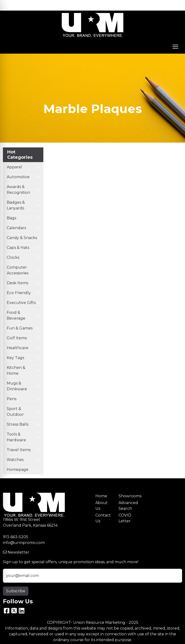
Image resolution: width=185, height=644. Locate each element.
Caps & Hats (18, 248)
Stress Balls (18, 424)
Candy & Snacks (22, 238)
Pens (12, 399)
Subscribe (16, 591)
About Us (102, 506)
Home (101, 496)
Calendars (16, 228)
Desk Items (17, 283)
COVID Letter (125, 518)
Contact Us (103, 518)
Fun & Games (20, 328)
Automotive (18, 177)
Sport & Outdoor (15, 412)
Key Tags (15, 358)
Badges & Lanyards (16, 205)
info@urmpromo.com (24, 543)
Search (138, 5)
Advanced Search (127, 506)
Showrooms (127, 496)
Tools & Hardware (16, 437)
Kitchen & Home (16, 370)
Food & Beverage (16, 315)
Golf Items (17, 338)
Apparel (14, 167)
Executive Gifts (21, 303)
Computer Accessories (18, 270)
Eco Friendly (19, 293)
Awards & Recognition (18, 190)
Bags (11, 218)
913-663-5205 (16, 537)
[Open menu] (175, 47)
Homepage (18, 470)
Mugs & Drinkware (17, 386)
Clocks (13, 257)
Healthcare (18, 348)
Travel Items (19, 450)
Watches (15, 460)
